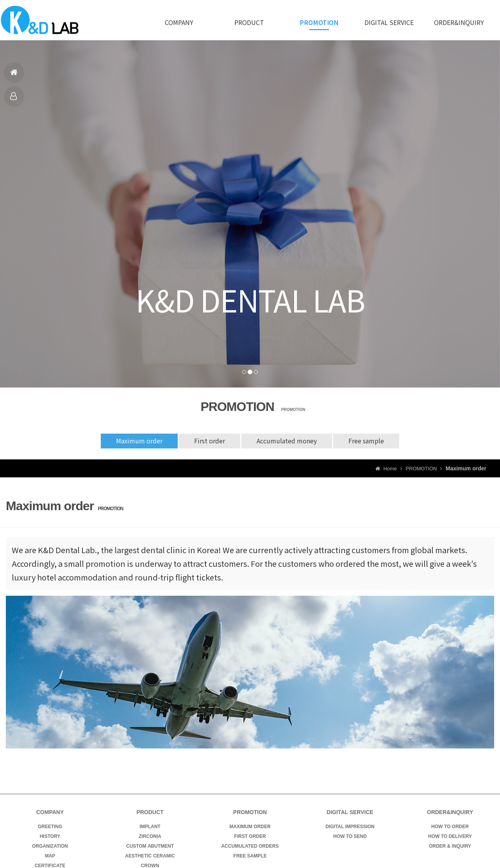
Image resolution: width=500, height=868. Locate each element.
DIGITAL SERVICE (389, 22)
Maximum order (138, 441)
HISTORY (50, 836)
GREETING (50, 827)
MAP (50, 856)
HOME (14, 76)
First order (209, 441)
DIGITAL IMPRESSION (350, 827)
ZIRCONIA (150, 836)
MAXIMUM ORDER (250, 827)
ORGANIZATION (50, 846)
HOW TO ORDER (450, 827)
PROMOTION (319, 22)
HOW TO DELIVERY (450, 836)
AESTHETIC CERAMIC (150, 856)
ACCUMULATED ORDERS (250, 846)
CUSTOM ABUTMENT (150, 846)
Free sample (367, 441)
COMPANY (179, 22)
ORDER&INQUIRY (459, 22)
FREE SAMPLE (250, 856)
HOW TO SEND (350, 836)
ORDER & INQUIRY (450, 846)
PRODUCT (14, 99)
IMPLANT (150, 827)
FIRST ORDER (250, 836)
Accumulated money (287, 441)
